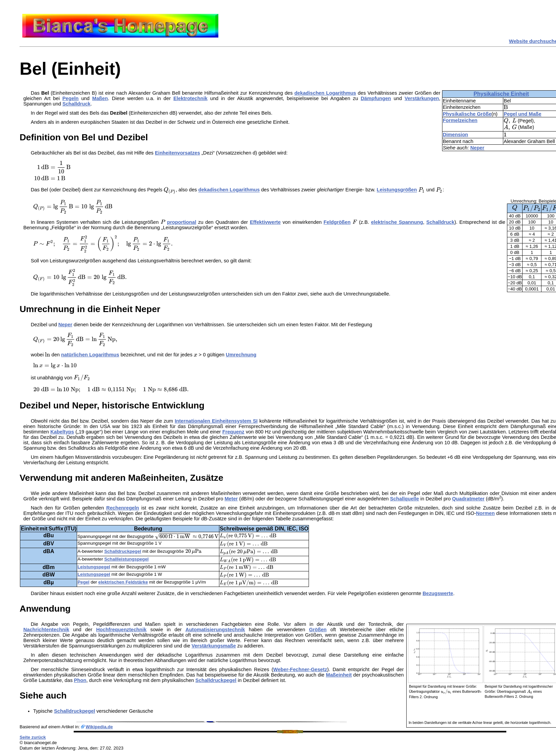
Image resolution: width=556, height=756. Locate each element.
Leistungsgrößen (397, 190)
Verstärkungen (422, 98)
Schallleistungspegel (126, 559)
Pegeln (71, 98)
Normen (485, 513)
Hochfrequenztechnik (121, 630)
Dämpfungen (376, 98)
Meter (231, 499)
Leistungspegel (94, 567)
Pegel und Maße (523, 114)
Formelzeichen (460, 120)
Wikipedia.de (99, 727)
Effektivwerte (265, 222)
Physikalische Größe (467, 114)
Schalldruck (77, 104)
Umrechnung (241, 355)
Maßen (100, 98)
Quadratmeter (468, 499)
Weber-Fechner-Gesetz (300, 669)
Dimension (455, 135)
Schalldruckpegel (123, 551)
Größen (318, 630)
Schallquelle (405, 499)
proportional (182, 222)
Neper (477, 148)
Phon (80, 680)
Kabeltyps (62, 432)
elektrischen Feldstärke (123, 582)
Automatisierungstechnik (215, 630)
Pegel (83, 582)
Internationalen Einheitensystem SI (216, 421)
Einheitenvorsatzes (177, 153)
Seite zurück (33, 737)
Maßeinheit (339, 675)
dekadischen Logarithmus (325, 93)
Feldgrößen (337, 222)
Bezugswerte (438, 593)
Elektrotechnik (190, 98)
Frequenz (233, 432)
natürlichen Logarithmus (90, 355)
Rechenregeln (123, 508)
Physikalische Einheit (501, 94)
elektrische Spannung (397, 222)
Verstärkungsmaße (214, 646)
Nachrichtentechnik (46, 630)
